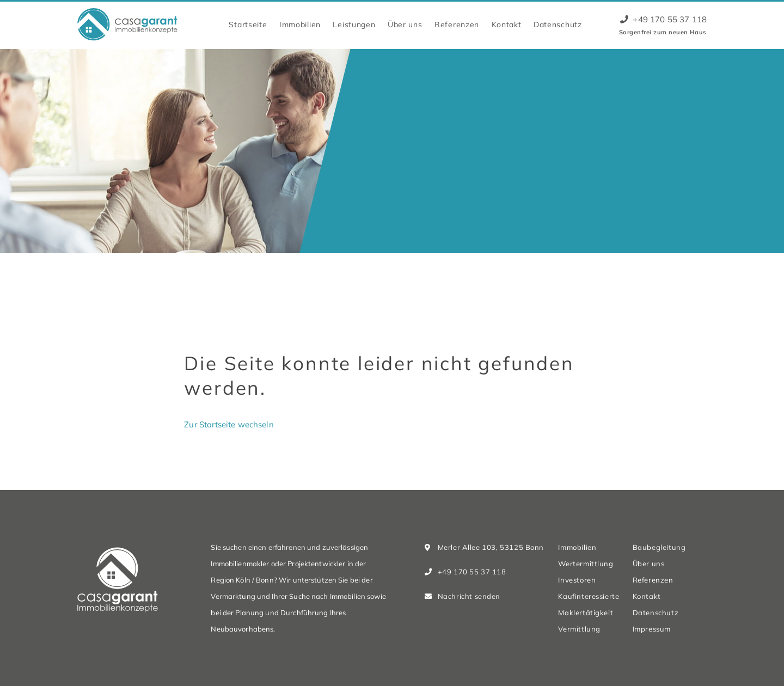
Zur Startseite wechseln (229, 424)
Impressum (652, 629)
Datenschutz (558, 24)
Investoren (577, 580)
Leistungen (354, 24)
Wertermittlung (586, 563)
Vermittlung (579, 629)
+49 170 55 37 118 (663, 19)
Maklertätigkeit (586, 612)
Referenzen (457, 24)
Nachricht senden (469, 596)
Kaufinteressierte (589, 596)
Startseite (248, 24)
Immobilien (300, 24)
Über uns (405, 24)
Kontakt (507, 24)
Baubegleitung (659, 547)
